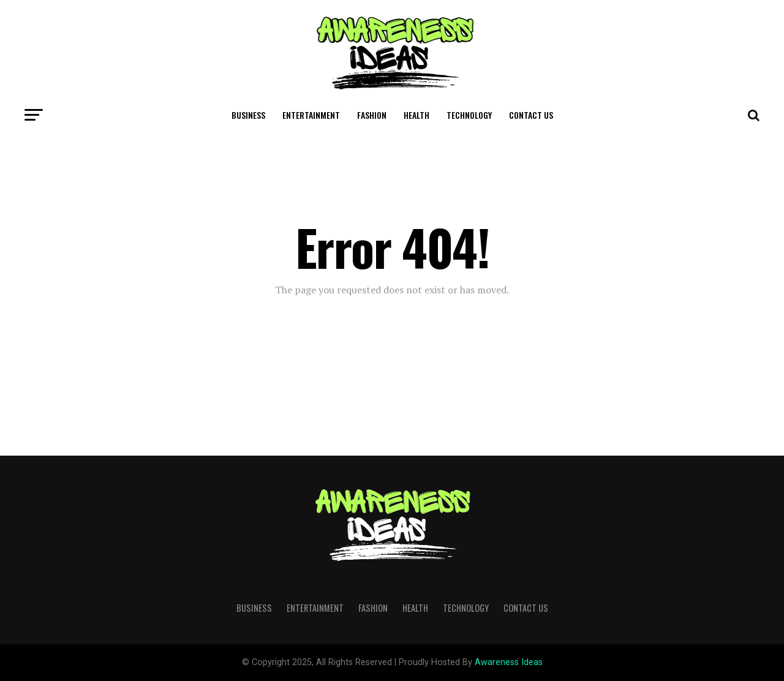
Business (248, 115)
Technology (469, 115)
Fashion (372, 115)
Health (417, 115)
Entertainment (311, 115)
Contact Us (531, 115)
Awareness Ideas (509, 662)
